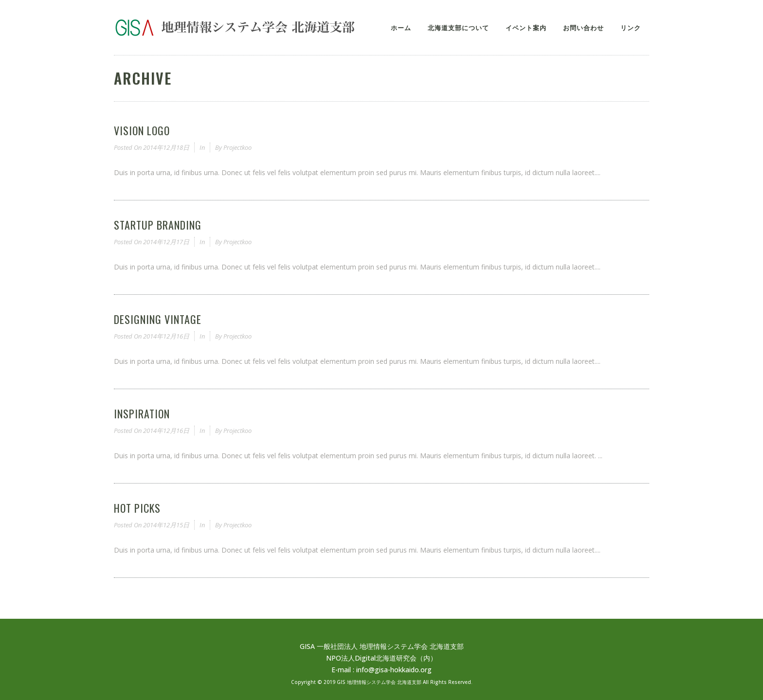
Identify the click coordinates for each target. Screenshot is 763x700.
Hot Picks (137, 508)
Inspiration (142, 413)
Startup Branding (158, 225)
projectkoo (237, 147)
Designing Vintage (158, 319)
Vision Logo (142, 130)
